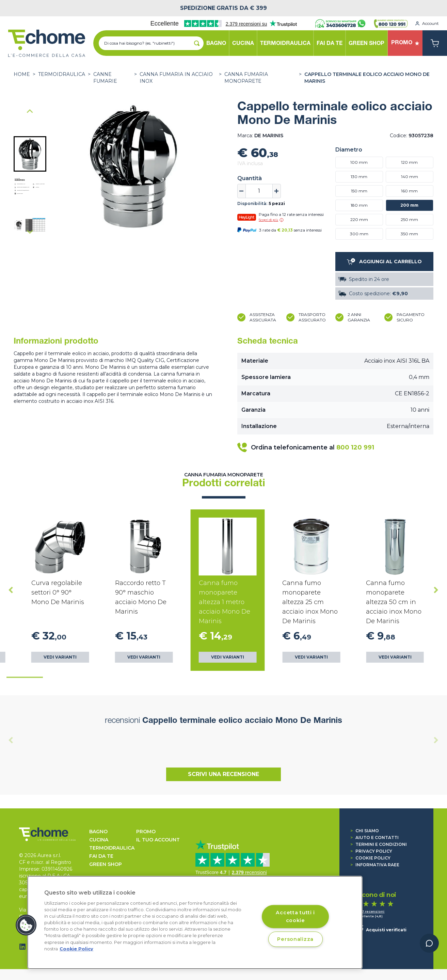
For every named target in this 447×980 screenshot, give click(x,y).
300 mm (359, 234)
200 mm (409, 205)
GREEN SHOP (106, 864)
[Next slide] (30, 232)
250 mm (409, 219)
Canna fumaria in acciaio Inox (176, 78)
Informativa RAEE (375, 865)
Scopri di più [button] (271, 220)
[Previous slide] (11, 740)
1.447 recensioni (370, 911)
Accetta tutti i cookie (295, 916)
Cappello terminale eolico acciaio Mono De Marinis (367, 78)
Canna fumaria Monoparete (246, 78)
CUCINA (99, 840)
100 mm (359, 162)
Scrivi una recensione (223, 774)
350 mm (409, 234)
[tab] (25, 677)
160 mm (409, 191)
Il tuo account (158, 840)
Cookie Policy (370, 858)
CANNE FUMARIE (105, 78)
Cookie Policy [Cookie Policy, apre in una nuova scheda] (76, 949)
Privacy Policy (371, 851)
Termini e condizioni (379, 844)
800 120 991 (355, 447)
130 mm (359, 177)
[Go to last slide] (30, 112)
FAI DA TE (101, 856)
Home (22, 74)
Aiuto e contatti (374, 837)
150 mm (359, 191)
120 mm (409, 162)
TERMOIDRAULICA (62, 74)
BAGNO (98, 832)
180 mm (359, 205)
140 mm (410, 177)
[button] (30, 154)
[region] (195, 922)
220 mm (359, 219)
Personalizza (295, 939)
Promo (146, 832)
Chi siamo (365, 831)
